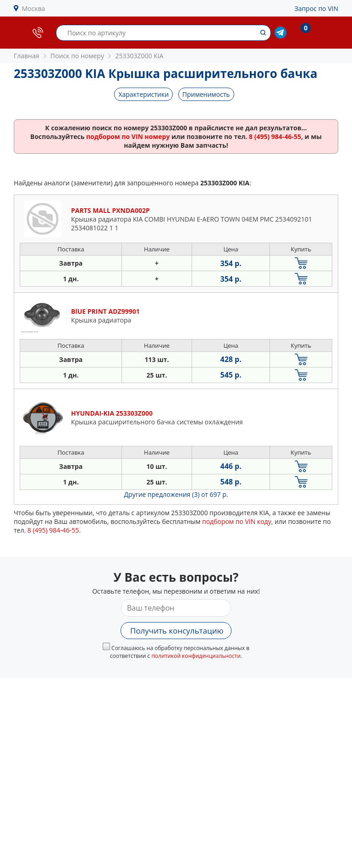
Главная (27, 56)
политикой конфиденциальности (196, 656)
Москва (34, 8)
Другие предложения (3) (176, 494)
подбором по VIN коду (237, 521)
